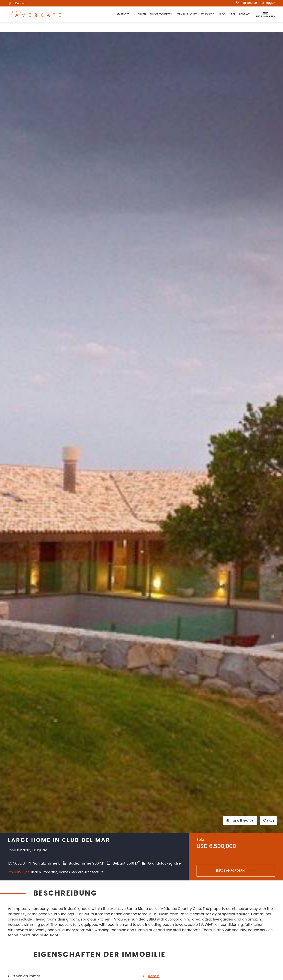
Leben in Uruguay (186, 14)
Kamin (154, 976)
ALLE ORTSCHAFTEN (161, 14)
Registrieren (246, 3)
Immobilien (139, 14)
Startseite (123, 14)
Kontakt (244, 14)
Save (268, 821)
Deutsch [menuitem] (21, 3)
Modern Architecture (87, 872)
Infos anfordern (230, 871)
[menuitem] (30, 3)
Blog (222, 14)
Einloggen (268, 3)
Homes (64, 872)
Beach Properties (44, 872)
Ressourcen (208, 14)
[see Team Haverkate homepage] (35, 14)
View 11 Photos (240, 821)
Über (232, 14)
